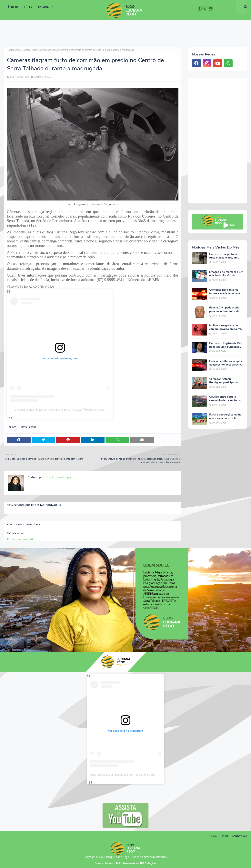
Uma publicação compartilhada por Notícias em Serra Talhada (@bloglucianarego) (140, 775)
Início (214, 836)
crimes (27, 50)
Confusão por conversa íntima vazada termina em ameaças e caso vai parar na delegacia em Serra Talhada (226, 292)
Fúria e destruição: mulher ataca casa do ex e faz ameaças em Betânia (226, 416)
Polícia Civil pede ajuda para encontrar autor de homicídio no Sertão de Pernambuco (224, 309)
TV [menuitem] (28, 7)
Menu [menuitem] (44, 7)
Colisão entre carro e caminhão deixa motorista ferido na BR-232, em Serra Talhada (226, 399)
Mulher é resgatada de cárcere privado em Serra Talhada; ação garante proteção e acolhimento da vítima (226, 327)
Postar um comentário (21, 539)
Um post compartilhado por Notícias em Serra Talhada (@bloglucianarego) (60, 410)
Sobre (225, 836)
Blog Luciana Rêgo (19, 77)
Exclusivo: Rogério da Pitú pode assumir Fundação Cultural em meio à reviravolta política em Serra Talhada (226, 345)
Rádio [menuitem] (13, 7)
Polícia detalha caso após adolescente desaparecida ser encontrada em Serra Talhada (226, 363)
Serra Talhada (29, 427)
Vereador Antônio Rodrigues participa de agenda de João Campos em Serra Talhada (225, 381)
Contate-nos (240, 836)
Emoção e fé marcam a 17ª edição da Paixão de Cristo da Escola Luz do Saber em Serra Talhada (226, 274)
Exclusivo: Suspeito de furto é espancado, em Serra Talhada (223, 256)
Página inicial (14, 50)
